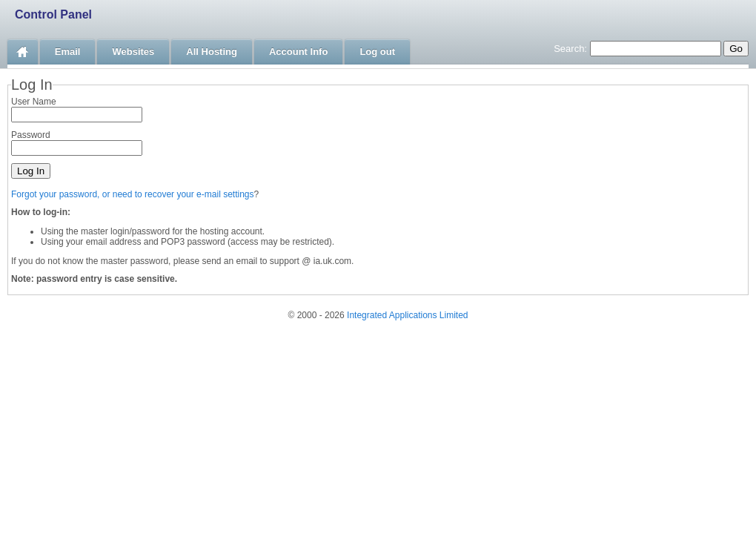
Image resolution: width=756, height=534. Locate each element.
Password (31, 135)
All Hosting (212, 52)
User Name (34, 102)
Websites (133, 52)
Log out (377, 52)
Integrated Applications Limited (407, 315)
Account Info (298, 52)
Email (68, 52)
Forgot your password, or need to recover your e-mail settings (132, 194)
